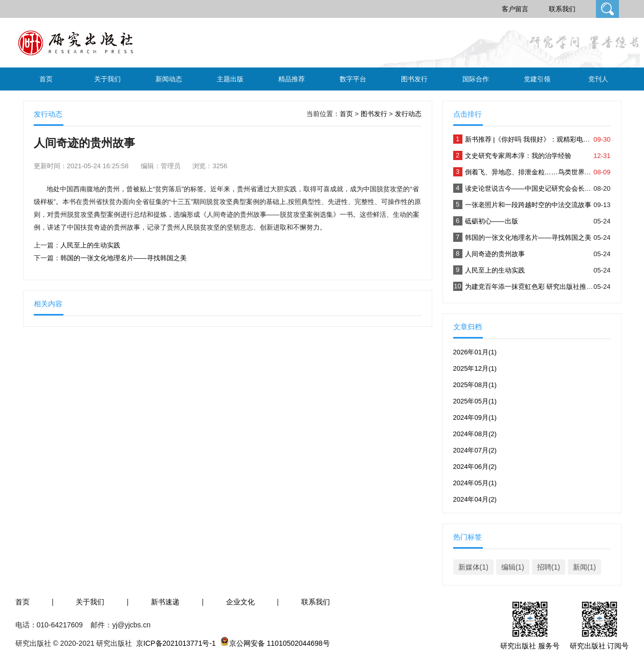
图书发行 (414, 79)
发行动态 (408, 114)
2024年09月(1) (475, 417)
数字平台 (353, 79)
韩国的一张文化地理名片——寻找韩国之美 (124, 258)
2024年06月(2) (475, 467)
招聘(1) (549, 567)
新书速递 (165, 602)
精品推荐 (292, 79)
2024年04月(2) (475, 499)
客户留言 (515, 9)
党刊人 (598, 79)
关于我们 (107, 79)
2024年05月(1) (475, 483)
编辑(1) (513, 567)
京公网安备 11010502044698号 (280, 643)
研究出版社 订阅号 (599, 646)
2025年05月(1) (475, 401)
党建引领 (537, 79)
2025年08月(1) (475, 385)
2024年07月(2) (475, 450)
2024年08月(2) (475, 434)
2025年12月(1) (475, 368)
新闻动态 (169, 79)
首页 (46, 79)
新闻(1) (584, 567)
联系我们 (562, 9)
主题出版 (230, 79)
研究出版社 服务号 (530, 646)
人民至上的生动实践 (90, 245)
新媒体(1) (473, 567)
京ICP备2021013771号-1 (176, 643)
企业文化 (240, 602)
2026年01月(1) (475, 352)
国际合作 (476, 79)
